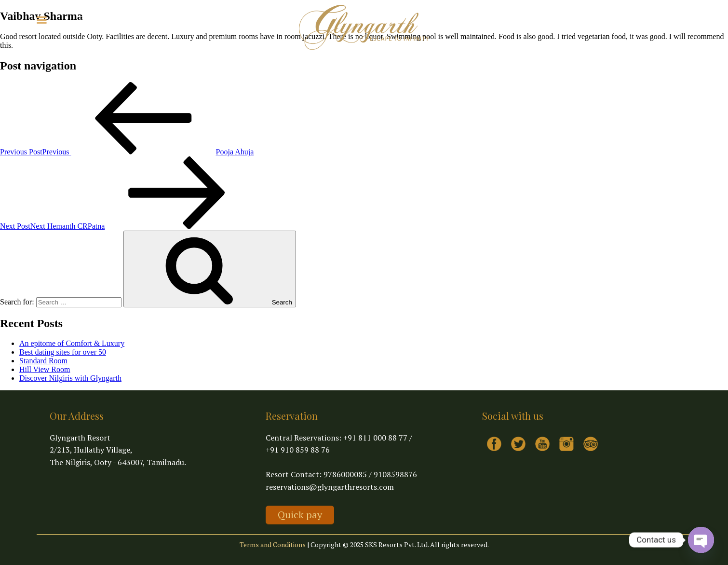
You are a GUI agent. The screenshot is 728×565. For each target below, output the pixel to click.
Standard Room (43, 361)
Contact (183, 19)
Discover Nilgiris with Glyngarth (70, 378)
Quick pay (300, 515)
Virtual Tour (142, 19)
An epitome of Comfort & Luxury (72, 343)
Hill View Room (45, 369)
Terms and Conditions (273, 544)
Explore (96, 19)
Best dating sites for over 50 (63, 352)
